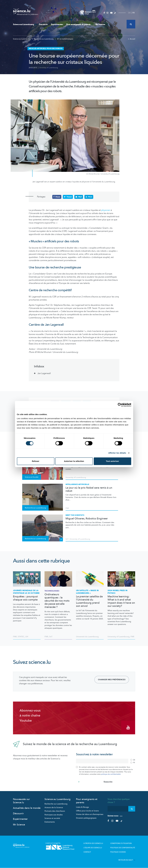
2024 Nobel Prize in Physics (117, 592)
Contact (87, 852)
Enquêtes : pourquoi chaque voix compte (25, 598)
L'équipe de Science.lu (93, 848)
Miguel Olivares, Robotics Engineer (87, 519)
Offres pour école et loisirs (87, 811)
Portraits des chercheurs (55, 811)
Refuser (36, 461)
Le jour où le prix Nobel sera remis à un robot (89, 489)
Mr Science (100, 24)
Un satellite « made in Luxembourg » (87, 592)
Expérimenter (57, 24)
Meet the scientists (75, 515)
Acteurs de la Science (54, 808)
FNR (67, 508)
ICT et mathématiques (64, 39)
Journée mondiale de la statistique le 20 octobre (26, 592)
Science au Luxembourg (24, 24)
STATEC (21, 637)
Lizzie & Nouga (82, 807)
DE (129, 13)
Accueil (132, 39)
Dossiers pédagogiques (86, 818)
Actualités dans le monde (27, 808)
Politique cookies (118, 852)
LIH (27, 637)
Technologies (52, 591)
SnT (67, 539)
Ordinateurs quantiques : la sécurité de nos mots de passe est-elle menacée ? (57, 601)
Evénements (50, 822)
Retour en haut (127, 860)
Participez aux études (54, 815)
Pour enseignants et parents (79, 24)
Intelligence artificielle (77, 484)
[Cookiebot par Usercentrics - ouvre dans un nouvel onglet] (120, 405)
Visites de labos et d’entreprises (90, 814)
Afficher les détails (117, 453)
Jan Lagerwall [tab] (44, 373)
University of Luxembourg (49, 68)
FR (133, 13)
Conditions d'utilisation (121, 843)
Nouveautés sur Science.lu (21, 801)
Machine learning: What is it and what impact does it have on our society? (121, 601)
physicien (106, 210)
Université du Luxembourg (87, 637)
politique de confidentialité (111, 774)
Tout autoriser (112, 461)
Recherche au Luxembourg (43, 39)
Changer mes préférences (112, 680)
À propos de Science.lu (93, 843)
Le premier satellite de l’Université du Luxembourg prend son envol (89, 601)
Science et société (52, 818)
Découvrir (43, 24)
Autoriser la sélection (74, 461)
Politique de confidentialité (123, 848)
